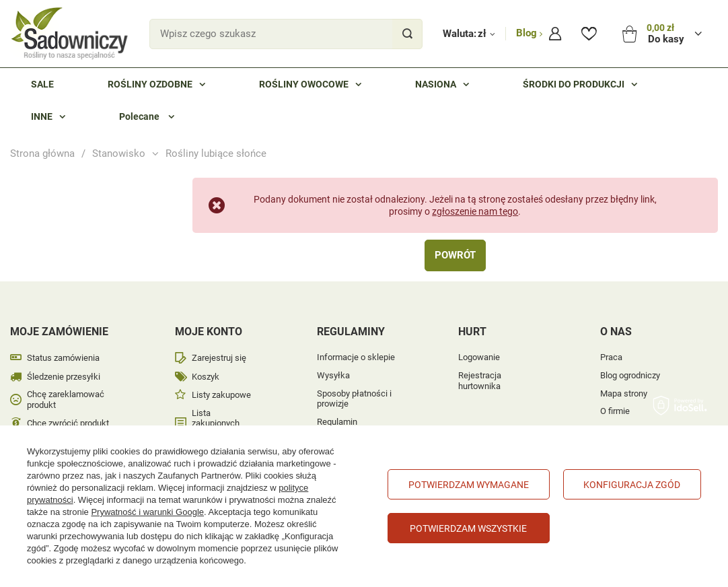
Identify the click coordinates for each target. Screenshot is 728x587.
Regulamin (337, 422)
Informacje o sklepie (356, 357)
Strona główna (42, 153)
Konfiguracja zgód (632, 485)
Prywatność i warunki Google (147, 512)
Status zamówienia (63, 358)
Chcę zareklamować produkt (66, 400)
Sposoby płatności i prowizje (354, 399)
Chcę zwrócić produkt (68, 423)
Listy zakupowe (221, 395)
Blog (528, 33)
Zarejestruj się (219, 358)
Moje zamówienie (59, 332)
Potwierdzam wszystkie (468, 528)
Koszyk (206, 377)
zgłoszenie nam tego (475, 211)
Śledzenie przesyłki (64, 377)
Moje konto (209, 332)
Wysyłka (333, 375)
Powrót (455, 255)
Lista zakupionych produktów (216, 423)
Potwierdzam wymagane (469, 485)
